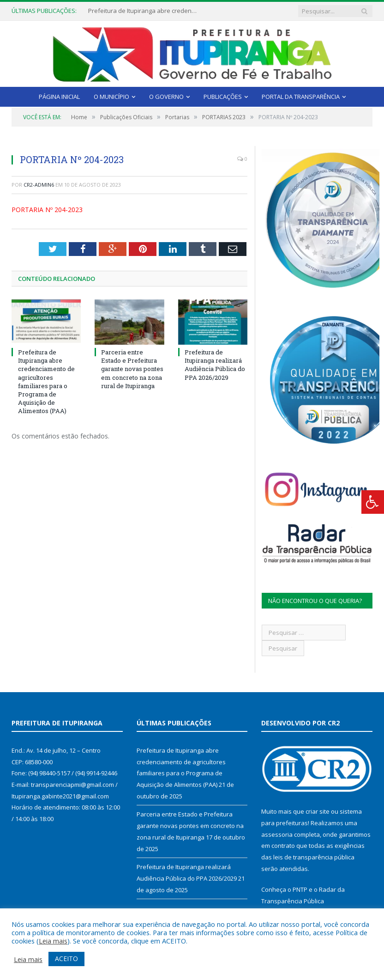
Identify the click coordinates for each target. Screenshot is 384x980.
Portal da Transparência (301, 97)
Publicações (223, 97)
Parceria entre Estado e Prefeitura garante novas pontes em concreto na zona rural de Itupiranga (132, 369)
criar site (318, 811)
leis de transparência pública (314, 857)
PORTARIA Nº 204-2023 (47, 210)
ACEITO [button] (66, 959)
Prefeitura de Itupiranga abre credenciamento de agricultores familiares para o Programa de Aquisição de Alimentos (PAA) (144, 11)
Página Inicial (59, 97)
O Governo (166, 97)
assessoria (277, 834)
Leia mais (53, 941)
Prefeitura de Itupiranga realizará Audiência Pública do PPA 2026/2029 (215, 365)
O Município (111, 97)
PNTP (300, 889)
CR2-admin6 (39, 185)
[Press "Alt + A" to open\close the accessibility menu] (373, 502)
